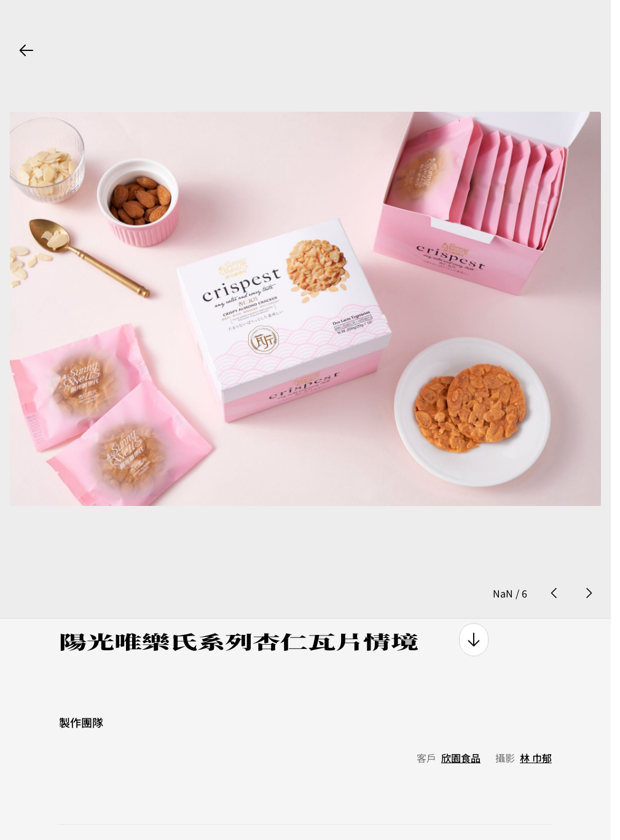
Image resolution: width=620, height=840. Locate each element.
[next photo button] (589, 553)
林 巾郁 (536, 717)
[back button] (26, 50)
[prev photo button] (554, 553)
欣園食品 (461, 717)
